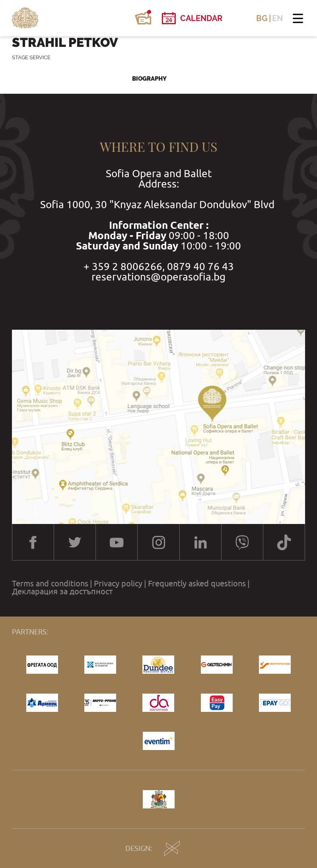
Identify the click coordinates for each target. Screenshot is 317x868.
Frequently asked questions (197, 584)
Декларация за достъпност (62, 592)
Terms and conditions (50, 584)
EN (277, 18)
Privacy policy (118, 584)
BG (262, 18)
